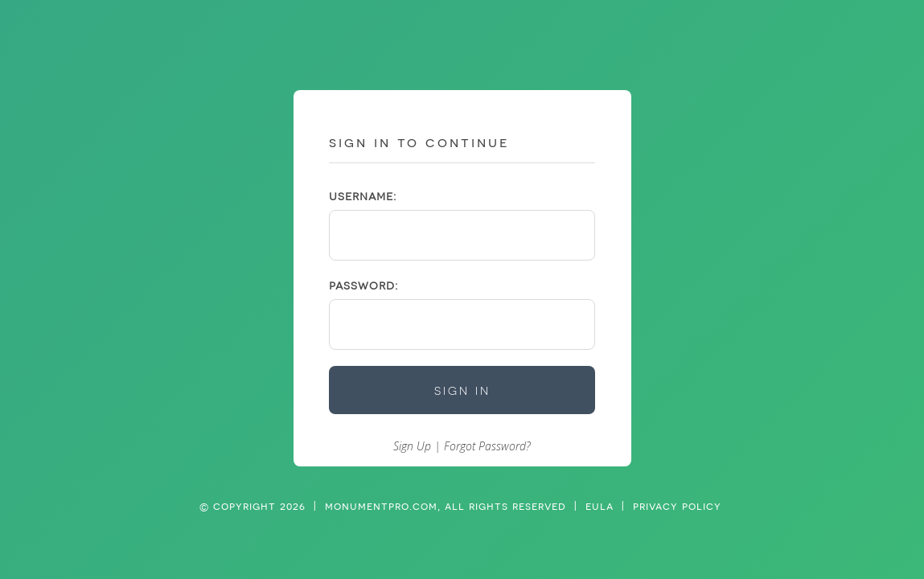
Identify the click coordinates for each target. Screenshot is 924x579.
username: (363, 196)
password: (363, 285)
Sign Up (412, 446)
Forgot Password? (487, 446)
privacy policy (677, 506)
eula (600, 506)
